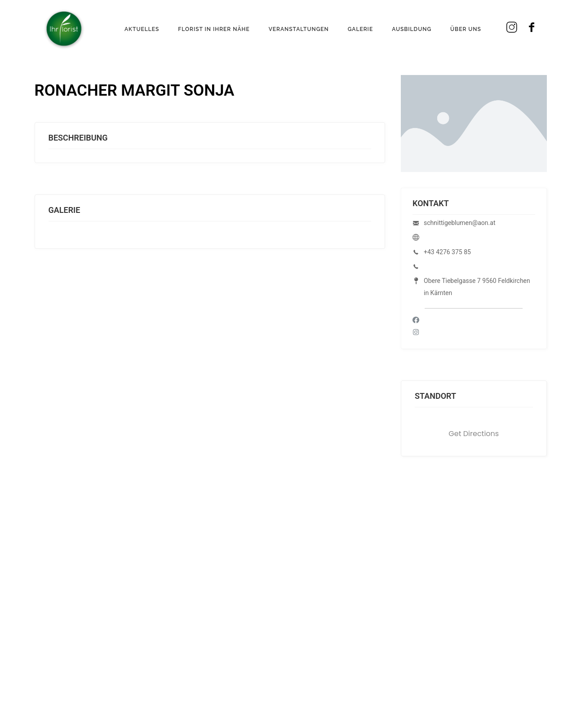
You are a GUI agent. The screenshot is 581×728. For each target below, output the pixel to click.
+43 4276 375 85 (447, 252)
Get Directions (474, 434)
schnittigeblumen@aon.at (459, 223)
